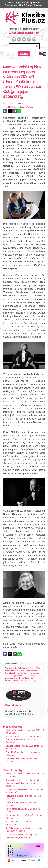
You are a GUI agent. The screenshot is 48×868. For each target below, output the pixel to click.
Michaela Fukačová (20, 668)
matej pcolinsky (11, 678)
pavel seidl (9, 670)
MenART (23, 680)
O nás (10, 3)
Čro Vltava (20, 670)
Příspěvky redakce (13, 727)
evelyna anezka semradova (28, 673)
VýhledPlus (11, 107)
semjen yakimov (12, 680)
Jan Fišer (9, 676)
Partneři (29, 5)
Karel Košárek (32, 676)
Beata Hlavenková (27, 678)
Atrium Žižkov (35, 668)
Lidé (21, 5)
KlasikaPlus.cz (26, 107)
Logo (17, 3)
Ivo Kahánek (10, 673)
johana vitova (20, 676)
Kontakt (39, 5)
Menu (24, 54)
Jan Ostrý (33, 680)
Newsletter (12, 5)
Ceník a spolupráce (32, 3)
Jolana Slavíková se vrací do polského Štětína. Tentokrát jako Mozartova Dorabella (23, 739)
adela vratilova (31, 670)
